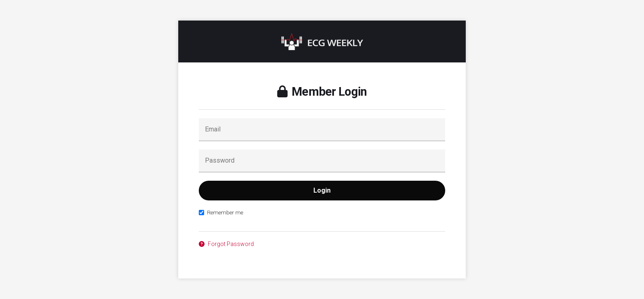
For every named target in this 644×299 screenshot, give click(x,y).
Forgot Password (226, 244)
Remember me (221, 212)
